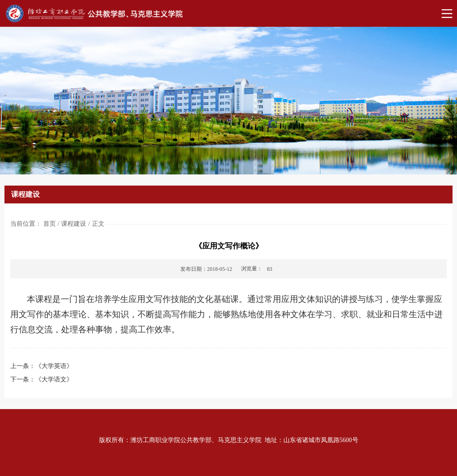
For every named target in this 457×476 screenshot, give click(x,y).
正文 (98, 224)
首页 (50, 224)
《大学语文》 (54, 379)
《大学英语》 (54, 366)
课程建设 (74, 224)
